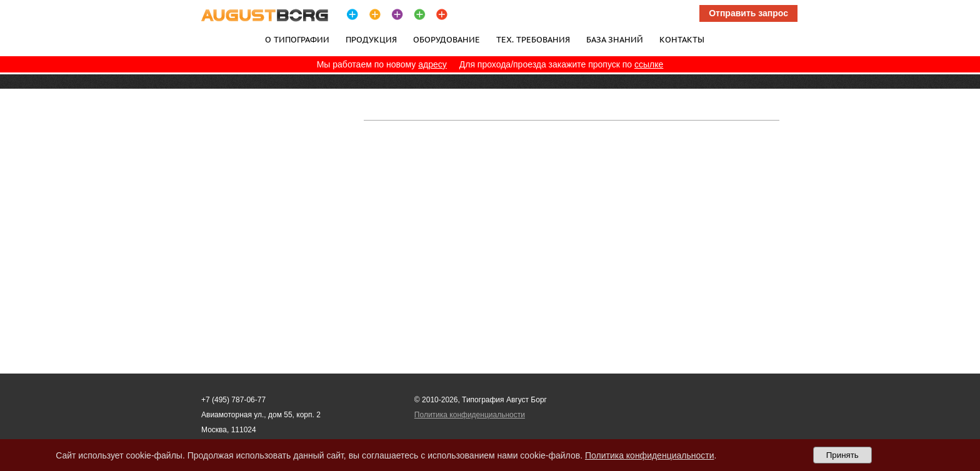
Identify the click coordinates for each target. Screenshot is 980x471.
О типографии (297, 39)
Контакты (682, 39)
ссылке (649, 64)
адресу (432, 64)
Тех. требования (533, 39)
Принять (842, 455)
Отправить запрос (748, 13)
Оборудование (447, 39)
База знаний (615, 39)
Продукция (371, 39)
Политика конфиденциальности (470, 415)
